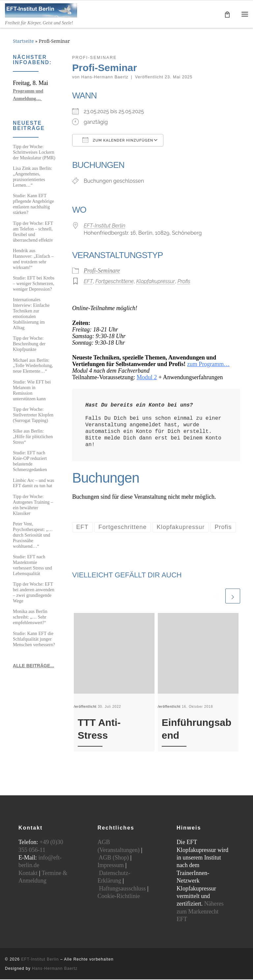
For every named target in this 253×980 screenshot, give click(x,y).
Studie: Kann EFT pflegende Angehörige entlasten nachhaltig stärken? (33, 205)
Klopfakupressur (155, 282)
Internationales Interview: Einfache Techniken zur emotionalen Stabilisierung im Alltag (31, 314)
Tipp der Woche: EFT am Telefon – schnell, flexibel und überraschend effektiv (33, 232)
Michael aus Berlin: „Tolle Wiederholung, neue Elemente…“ (33, 366)
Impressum (111, 866)
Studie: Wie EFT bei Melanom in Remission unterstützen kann (32, 391)
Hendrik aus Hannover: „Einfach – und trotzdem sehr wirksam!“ (33, 260)
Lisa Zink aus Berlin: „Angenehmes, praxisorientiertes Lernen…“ (32, 177)
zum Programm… (208, 365)
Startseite (23, 42)
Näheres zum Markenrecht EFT (200, 912)
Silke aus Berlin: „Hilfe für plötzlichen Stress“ (33, 437)
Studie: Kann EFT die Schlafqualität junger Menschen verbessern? (34, 640)
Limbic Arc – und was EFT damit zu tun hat (33, 484)
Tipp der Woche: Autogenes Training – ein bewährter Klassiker (33, 505)
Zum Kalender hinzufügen (118, 141)
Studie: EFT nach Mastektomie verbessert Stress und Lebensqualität (32, 566)
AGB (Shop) (114, 858)
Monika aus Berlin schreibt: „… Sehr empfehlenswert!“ (30, 618)
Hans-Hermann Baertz (105, 78)
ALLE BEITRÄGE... (33, 666)
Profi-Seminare (102, 272)
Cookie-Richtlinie (119, 897)
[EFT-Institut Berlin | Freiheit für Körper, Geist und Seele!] (43, 10)
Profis (184, 282)
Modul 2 (147, 378)
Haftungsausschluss (122, 889)
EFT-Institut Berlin (104, 226)
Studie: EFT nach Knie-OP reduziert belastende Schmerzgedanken (30, 462)
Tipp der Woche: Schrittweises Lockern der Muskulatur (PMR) (34, 153)
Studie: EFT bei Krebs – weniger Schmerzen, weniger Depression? (34, 284)
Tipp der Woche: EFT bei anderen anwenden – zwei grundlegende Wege (34, 593)
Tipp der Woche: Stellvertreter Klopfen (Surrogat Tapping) (33, 415)
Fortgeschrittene (114, 282)
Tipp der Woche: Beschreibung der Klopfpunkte (29, 344)
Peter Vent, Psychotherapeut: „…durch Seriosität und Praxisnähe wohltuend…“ (33, 536)
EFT (88, 282)
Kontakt (28, 874)
